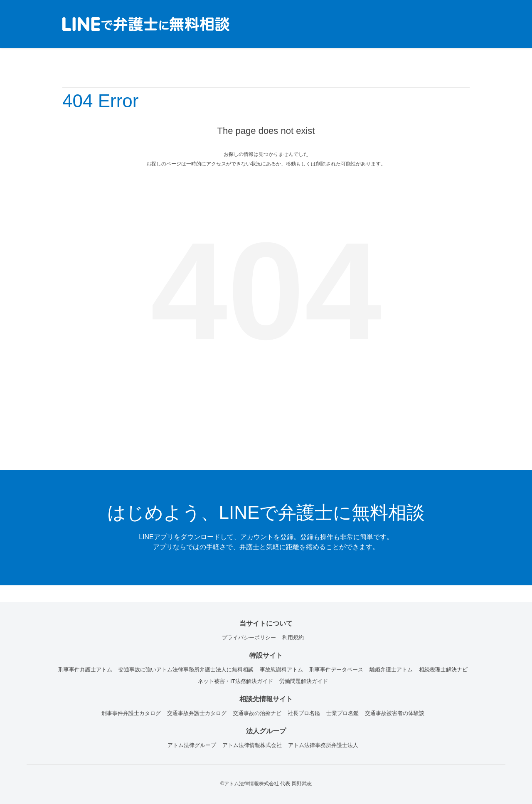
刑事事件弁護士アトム (85, 670)
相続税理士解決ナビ (443, 670)
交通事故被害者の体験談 (395, 713)
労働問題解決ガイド (304, 681)
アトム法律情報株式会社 (252, 745)
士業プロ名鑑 (342, 713)
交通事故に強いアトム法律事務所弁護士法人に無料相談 (186, 670)
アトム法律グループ (192, 745)
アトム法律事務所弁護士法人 (323, 745)
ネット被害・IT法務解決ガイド (235, 681)
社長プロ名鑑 (304, 713)
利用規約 (293, 638)
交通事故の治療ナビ (257, 713)
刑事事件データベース (336, 670)
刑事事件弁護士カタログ (131, 713)
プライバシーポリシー (249, 638)
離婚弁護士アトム (391, 670)
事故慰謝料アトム (281, 670)
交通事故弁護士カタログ (197, 713)
